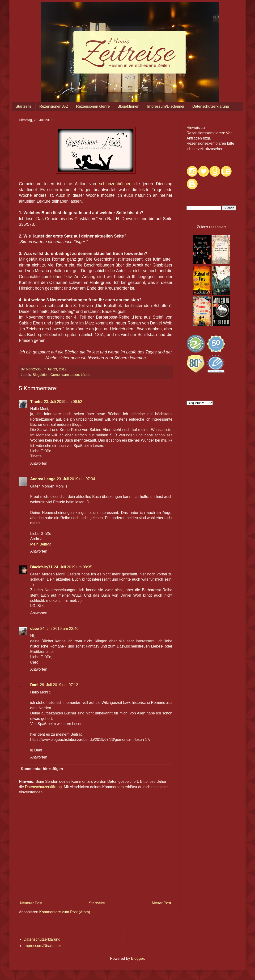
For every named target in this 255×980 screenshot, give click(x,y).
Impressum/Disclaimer (166, 106)
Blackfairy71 (41, 567)
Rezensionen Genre (93, 106)
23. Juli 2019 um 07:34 (76, 479)
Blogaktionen (129, 106)
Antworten (39, 463)
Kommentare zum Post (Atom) (65, 912)
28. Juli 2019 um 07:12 (59, 685)
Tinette (36, 402)
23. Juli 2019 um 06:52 (63, 402)
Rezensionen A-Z (54, 106)
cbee (34, 629)
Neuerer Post (31, 903)
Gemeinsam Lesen (65, 375)
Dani (34, 685)
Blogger (137, 958)
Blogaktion (40, 375)
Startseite (24, 106)
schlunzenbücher (115, 184)
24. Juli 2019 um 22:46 (59, 629)
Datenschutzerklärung (211, 106)
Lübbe (85, 375)
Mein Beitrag (41, 544)
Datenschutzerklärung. (44, 787)
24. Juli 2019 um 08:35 (73, 567)
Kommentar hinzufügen (42, 769)
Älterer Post (161, 903)
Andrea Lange (43, 479)
